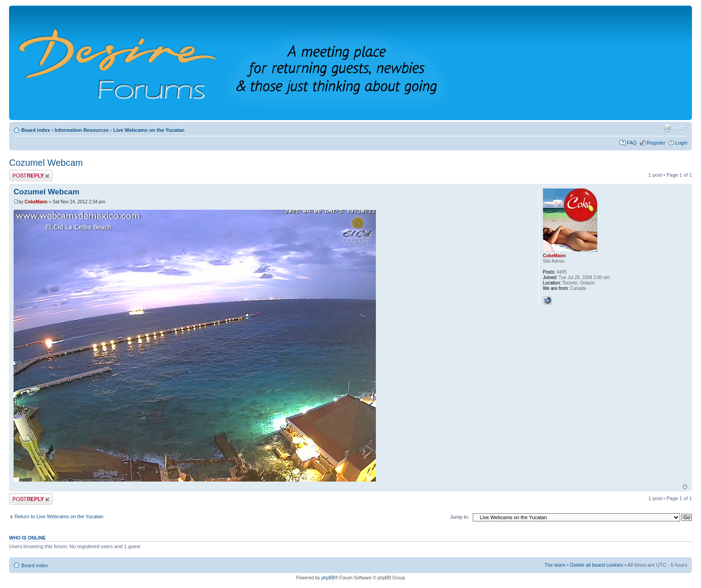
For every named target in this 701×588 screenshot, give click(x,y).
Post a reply (31, 176)
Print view (667, 128)
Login (681, 143)
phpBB (328, 578)
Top (685, 487)
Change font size (681, 128)
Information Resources (82, 130)
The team (555, 565)
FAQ (632, 143)
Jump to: (460, 517)
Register (656, 143)
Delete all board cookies (597, 565)
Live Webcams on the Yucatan (149, 130)
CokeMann (36, 202)
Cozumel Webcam (46, 163)
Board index (36, 130)
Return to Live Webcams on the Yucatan (59, 516)
